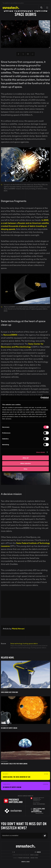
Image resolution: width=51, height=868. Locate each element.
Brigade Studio (34, 858)
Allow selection (25, 463)
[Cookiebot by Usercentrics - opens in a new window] (41, 398)
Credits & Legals (34, 855)
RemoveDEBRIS (10, 335)
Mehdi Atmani (18, 629)
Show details (41, 452)
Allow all (26, 458)
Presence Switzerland (24, 858)
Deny (26, 469)
